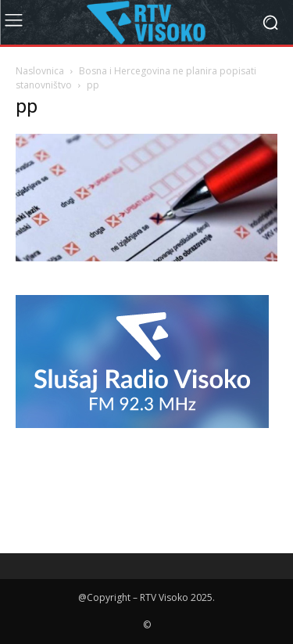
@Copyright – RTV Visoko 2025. (146, 597)
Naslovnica (40, 71)
